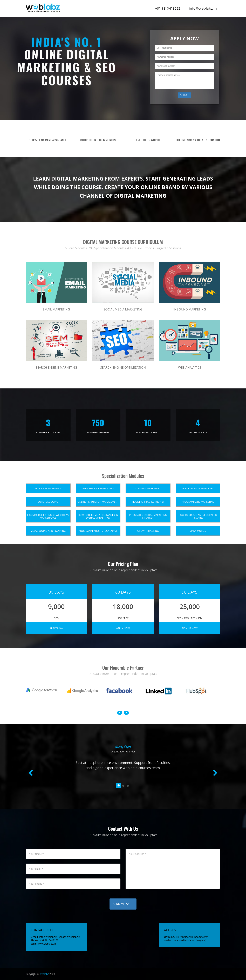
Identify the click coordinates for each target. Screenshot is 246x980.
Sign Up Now (190, 628)
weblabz (44, 974)
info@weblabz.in (203, 9)
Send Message (123, 904)
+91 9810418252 (168, 9)
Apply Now (56, 628)
